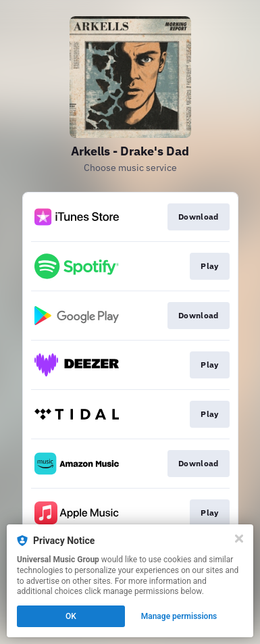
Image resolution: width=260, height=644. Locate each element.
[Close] (239, 539)
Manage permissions (179, 616)
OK (71, 616)
